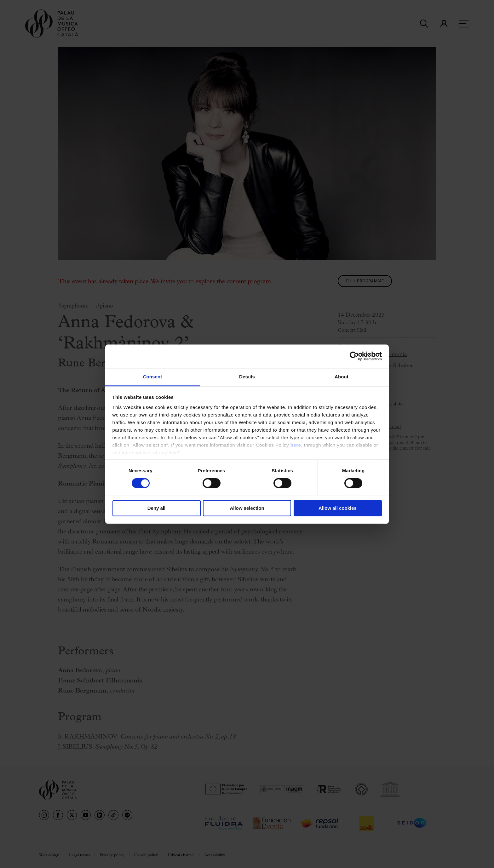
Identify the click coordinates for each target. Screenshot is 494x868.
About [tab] (342, 377)
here (296, 445)
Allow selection (247, 508)
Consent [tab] (153, 377)
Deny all (157, 508)
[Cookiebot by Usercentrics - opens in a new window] (354, 356)
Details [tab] (247, 377)
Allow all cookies (338, 508)
